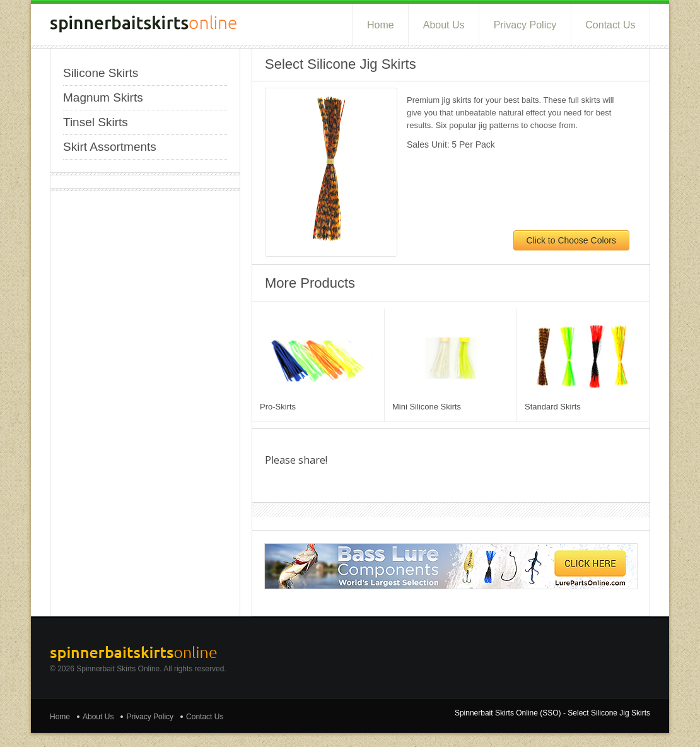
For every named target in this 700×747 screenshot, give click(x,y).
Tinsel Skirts (96, 122)
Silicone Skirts (101, 73)
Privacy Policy (525, 25)
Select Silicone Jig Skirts (609, 713)
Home (381, 25)
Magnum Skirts (103, 97)
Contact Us (610, 25)
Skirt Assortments (110, 147)
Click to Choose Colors (571, 240)
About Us (444, 25)
